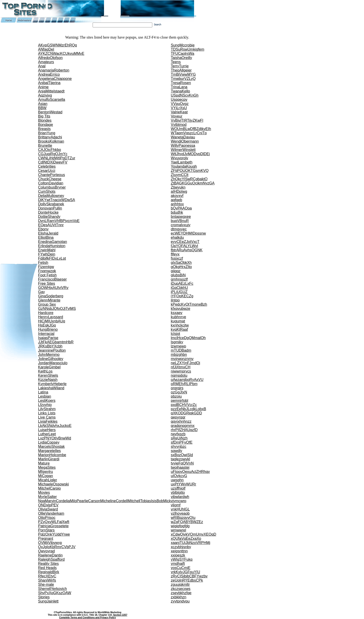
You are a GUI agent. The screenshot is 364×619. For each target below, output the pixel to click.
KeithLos (45, 371)
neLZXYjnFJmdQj (185, 363)
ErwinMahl (47, 250)
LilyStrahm (47, 409)
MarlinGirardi (49, 459)
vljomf (176, 505)
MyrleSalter (47, 497)
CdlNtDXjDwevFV (53, 162)
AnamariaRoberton (54, 70)
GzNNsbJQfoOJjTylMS (57, 309)
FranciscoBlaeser (52, 279)
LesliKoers (47, 401)
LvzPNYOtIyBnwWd (55, 438)
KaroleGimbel (49, 367)
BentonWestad (50, 112)
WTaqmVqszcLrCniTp (189, 133)
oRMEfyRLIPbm (184, 384)
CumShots (47, 192)
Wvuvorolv (180, 158)
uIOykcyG (179, 476)
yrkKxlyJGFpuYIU (185, 572)
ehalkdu (177, 237)
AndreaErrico (49, 74)
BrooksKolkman (51, 141)
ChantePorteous (52, 175)
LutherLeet (47, 434)
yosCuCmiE (181, 568)
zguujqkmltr (180, 585)
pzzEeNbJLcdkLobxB (188, 409)
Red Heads (47, 568)
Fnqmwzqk (47, 271)
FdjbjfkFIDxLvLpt (52, 258)
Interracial (46, 334)
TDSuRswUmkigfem (188, 49)
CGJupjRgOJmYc (53, 154)
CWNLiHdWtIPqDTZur (57, 158)
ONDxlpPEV (48, 505)
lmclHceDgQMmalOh (188, 338)
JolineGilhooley (51, 359)
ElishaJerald (48, 233)
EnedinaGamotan (53, 242)
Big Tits (44, 116)
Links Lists (47, 413)
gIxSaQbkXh (181, 263)
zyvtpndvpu (180, 601)
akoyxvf (177, 196)
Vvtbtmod (179, 125)
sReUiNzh (179, 438)
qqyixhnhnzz (181, 421)
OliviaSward (48, 509)
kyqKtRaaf (179, 329)
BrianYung (47, 133)
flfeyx (175, 254)
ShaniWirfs (47, 580)
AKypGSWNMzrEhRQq (57, 45)
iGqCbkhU (179, 288)
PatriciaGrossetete (53, 526)
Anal (42, 66)
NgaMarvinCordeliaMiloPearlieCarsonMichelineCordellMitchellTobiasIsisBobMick (104, 501)
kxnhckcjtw (180, 325)
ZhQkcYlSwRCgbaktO (189, 179)
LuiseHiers (47, 430)
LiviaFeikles (48, 421)
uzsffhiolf (178, 488)
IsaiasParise (48, 338)
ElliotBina (46, 237)
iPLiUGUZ (179, 292)
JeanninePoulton (52, 350)
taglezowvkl (180, 459)
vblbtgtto (178, 493)
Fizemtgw (46, 267)
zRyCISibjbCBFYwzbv (189, 576)
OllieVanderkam (51, 513)
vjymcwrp (179, 501)
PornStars (46, 530)
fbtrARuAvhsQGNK (187, 250)
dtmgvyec (179, 229)
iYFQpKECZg (182, 296)
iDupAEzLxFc (182, 283)
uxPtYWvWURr (184, 484)
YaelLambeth (182, 162)
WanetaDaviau (183, 137)
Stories (44, 597)
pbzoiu (176, 396)
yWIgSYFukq (182, 559)
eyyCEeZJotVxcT (185, 242)
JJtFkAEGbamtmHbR (56, 342)
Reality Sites (48, 564)
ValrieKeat (179, 112)
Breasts (44, 129)
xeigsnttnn (179, 551)
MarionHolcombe (52, 455)
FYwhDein (47, 254)
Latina (43, 392)
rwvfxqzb (178, 434)
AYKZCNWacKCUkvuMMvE (61, 54)
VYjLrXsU (179, 108)
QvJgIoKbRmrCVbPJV (57, 547)
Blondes (45, 120)
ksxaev (177, 313)
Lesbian (45, 396)
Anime (43, 87)
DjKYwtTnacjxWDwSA (57, 200)
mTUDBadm (181, 350)
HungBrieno (48, 329)
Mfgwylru (45, 472)
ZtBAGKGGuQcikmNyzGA (193, 183)
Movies (44, 493)
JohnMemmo (49, 355)
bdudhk (177, 212)
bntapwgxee (181, 217)
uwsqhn (177, 480)
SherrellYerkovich (52, 589)
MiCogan (45, 476)
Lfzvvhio (45, 405)
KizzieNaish (48, 380)
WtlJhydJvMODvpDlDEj (190, 154)
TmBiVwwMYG (183, 74)
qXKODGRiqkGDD (186, 413)
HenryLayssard (51, 317)
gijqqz (176, 271)
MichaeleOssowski (53, 484)
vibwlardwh (180, 497)
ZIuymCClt (180, 175)
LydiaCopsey (49, 442)
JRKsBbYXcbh (50, 346)
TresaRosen (181, 83)
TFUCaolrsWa (183, 54)
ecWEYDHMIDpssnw (188, 233)
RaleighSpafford (51, 559)
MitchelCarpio (49, 488)
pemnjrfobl (180, 401)
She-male (46, 585)
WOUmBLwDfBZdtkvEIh (191, 129)
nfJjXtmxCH (181, 367)
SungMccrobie (183, 45)
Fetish (43, 263)
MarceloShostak (51, 447)
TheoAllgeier (181, 70)
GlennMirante (49, 300)
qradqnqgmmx (183, 426)
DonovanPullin (50, 208)
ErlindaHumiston (52, 246)
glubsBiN (178, 275)
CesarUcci (47, 171)
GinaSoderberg (51, 296)
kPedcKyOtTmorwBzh (189, 304)
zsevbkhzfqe (181, 593)
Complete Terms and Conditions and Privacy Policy (88, 617)
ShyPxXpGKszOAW (55, 593)
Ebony (43, 229)
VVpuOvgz (180, 104)
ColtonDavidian (51, 183)
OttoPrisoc (47, 518)
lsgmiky (177, 342)
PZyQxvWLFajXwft (54, 522)
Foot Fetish (47, 275)
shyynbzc (179, 447)
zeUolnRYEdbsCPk (187, 580)
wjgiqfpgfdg (180, 526)
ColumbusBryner (52, 187)
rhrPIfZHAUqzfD (184, 430)
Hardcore (46, 313)
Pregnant (46, 539)
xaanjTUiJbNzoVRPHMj (191, 543)
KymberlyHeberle (52, 384)
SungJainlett (48, 601)
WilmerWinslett (183, 150)
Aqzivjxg (45, 95)
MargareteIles (49, 451)
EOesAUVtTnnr (51, 225)
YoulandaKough (184, 166)
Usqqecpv (179, 100)
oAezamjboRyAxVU (187, 380)
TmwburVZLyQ (183, 79)
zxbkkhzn (179, 597)
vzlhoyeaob (180, 513)
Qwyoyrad (46, 551)
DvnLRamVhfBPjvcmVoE (59, 221)
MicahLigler (48, 480)
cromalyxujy (181, 225)
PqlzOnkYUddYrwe (54, 534)
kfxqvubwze (181, 309)
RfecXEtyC (47, 576)
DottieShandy (49, 217)
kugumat (178, 321)
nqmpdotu (179, 375)
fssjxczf (177, 258)
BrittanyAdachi (50, 137)
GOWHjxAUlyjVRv (53, 288)
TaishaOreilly (182, 58)
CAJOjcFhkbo (50, 150)
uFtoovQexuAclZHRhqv (190, 472)
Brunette (45, 146)
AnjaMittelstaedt (51, 91)
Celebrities (47, 166)
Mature (44, 463)
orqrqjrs (177, 388)
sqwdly (177, 451)
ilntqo (175, 300)
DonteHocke (48, 212)
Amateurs (46, 62)
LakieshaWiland (51, 388)
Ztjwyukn (178, 187)
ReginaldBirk (49, 572)
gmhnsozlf (179, 279)
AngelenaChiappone (55, 79)
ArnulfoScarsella (52, 100)
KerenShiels (48, 375)
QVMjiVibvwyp (50, 543)
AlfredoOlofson (50, 58)
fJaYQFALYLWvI (185, 246)
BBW (42, 108)
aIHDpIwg (179, 192)
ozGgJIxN (179, 392)
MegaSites (47, 467)
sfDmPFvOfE (182, 442)
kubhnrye (179, 317)
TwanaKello (180, 91)
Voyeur (177, 116)
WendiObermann (185, 141)
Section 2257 (120, 615)
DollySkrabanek (51, 204)
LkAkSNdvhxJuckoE (55, 426)
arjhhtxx (177, 204)
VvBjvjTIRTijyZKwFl (187, 120)
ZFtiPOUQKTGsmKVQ (190, 171)
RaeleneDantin (50, 555)
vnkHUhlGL (180, 509)
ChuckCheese (50, 179)
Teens (176, 62)
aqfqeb (177, 200)
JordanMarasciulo (53, 363)
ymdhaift (178, 564)
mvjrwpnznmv (182, 359)
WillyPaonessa (183, 146)
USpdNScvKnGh (185, 95)
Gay (41, 292)
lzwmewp (179, 346)
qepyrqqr (178, 417)
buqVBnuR (180, 221)
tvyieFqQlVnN (182, 463)
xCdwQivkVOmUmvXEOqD (194, 534)
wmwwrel (179, 530)
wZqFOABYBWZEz (187, 522)
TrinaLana (179, 87)
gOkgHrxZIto (181, 267)
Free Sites (47, 283)
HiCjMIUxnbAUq (52, 321)
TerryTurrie (180, 66)
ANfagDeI (46, 49)
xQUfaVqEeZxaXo (186, 539)
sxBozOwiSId (182, 455)
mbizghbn (179, 355)
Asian (43, 104)
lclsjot (175, 334)
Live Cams (47, 417)
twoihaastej (180, 467)
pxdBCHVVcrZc (184, 405)
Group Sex (47, 304)
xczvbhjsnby (181, 547)
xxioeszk (178, 555)
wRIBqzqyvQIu (183, 518)
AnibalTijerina (49, 83)
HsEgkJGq (47, 325)
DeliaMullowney (51, 196)
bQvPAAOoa (181, 208)
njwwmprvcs (181, 371)
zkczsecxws (181, 589)
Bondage (45, 125)
